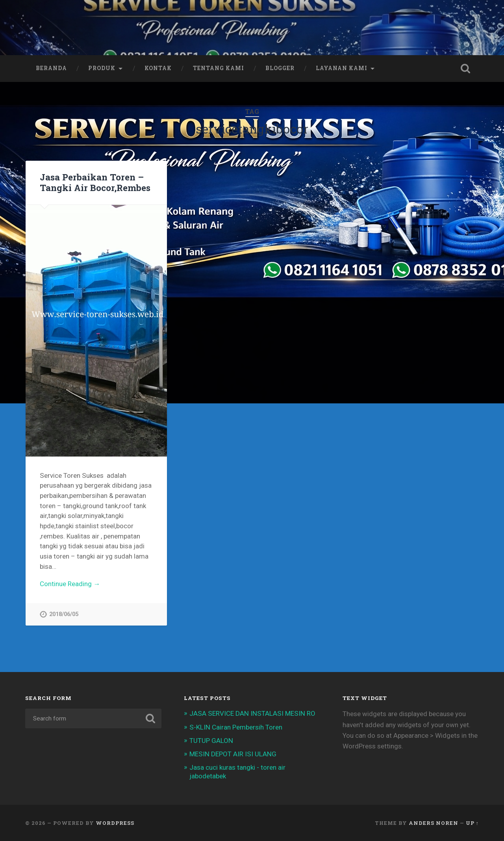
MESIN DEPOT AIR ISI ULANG (233, 754)
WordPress (115, 823)
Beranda (51, 68)
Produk (102, 68)
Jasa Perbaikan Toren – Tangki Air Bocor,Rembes (95, 182)
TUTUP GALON (211, 741)
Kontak (158, 68)
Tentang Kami (219, 68)
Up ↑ (472, 823)
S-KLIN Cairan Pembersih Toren (236, 727)
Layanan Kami (342, 68)
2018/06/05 (64, 614)
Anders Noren (434, 823)
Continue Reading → (70, 584)
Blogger (280, 68)
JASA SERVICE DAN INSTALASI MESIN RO (252, 713)
